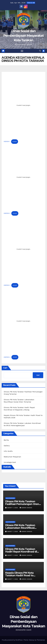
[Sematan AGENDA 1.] (23, 105)
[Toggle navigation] (22, 51)
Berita (6, 440)
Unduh (15, 141)
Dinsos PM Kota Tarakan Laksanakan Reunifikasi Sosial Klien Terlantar (20, 528)
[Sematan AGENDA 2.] (23, 177)
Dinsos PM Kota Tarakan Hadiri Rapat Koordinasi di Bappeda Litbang (21, 552)
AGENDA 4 (7, 357)
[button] (40, 51)
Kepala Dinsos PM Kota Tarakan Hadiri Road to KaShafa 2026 (19, 575)
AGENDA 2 (7, 213)
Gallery (7, 446)
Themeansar (41, 640)
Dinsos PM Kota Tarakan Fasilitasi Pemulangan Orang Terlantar (23, 504)
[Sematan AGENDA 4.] (23, 321)
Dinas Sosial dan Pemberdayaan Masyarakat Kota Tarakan (23, 36)
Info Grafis (8, 451)
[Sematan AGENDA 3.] (23, 249)
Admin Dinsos (26, 508)
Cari (5, 368)
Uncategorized (10, 462)
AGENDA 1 (7, 141)
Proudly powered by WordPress (12, 640)
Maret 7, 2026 (13, 508)
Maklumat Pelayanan (12, 457)
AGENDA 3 (7, 285)
